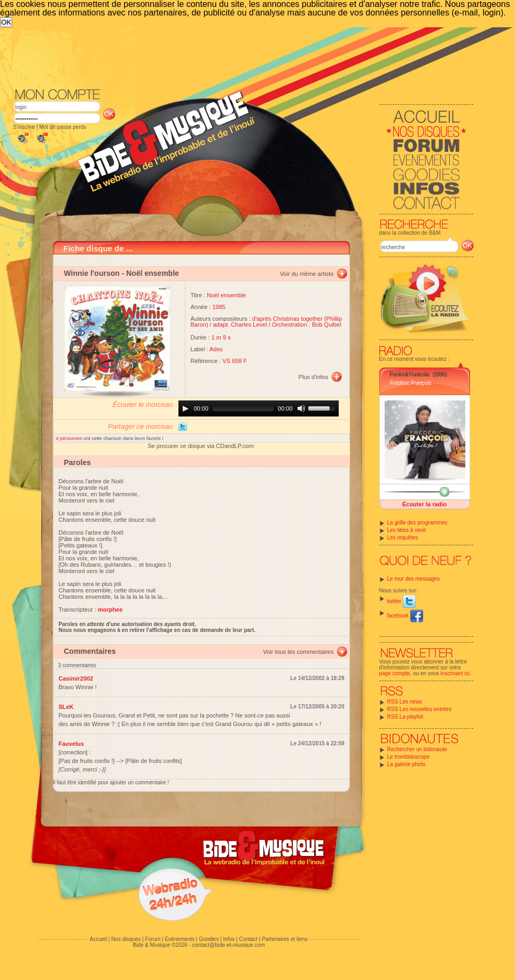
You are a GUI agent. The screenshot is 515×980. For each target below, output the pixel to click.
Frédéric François (411, 383)
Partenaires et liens (285, 939)
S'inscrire (24, 127)
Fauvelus (72, 744)
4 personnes (70, 438)
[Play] (185, 408)
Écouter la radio (424, 504)
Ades (216, 349)
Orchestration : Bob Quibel (307, 325)
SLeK (66, 707)
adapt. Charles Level (240, 325)
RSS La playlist (405, 717)
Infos (229, 939)
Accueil (98, 939)
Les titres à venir (407, 530)
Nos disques (126, 939)
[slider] (243, 408)
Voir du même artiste (307, 274)
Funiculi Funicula (409, 374)
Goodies (209, 939)
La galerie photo (407, 764)
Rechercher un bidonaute (417, 749)
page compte (395, 673)
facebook (405, 616)
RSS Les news (405, 702)
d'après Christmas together (287, 319)
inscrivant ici (455, 673)
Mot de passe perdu (63, 127)
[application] (259, 408)
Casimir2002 (76, 678)
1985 (219, 307)
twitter (401, 601)
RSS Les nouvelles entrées (420, 709)
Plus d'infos (314, 377)
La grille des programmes (418, 523)
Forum (153, 939)
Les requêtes (403, 538)
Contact (248, 939)
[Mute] (301, 408)
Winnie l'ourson (92, 273)
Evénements (180, 939)
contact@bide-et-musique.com (229, 945)
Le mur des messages (413, 579)
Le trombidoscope (409, 757)
